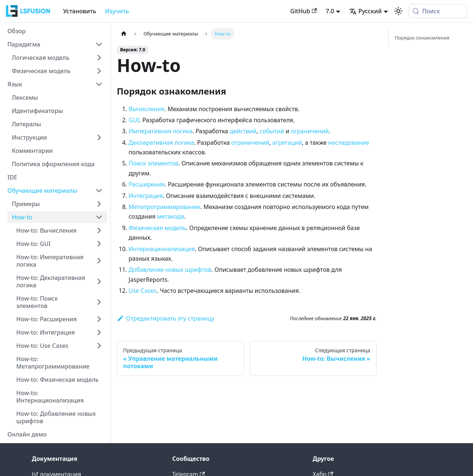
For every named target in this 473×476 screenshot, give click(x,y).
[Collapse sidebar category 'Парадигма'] (99, 44)
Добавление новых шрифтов (170, 270)
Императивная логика (161, 131)
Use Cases (143, 291)
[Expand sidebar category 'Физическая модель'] (99, 71)
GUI (134, 120)
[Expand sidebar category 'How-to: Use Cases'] (99, 346)
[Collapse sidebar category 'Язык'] (99, 84)
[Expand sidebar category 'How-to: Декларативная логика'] (99, 281)
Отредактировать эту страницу (166, 318)
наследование (348, 143)
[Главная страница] (124, 34)
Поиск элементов (154, 163)
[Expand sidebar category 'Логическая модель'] (99, 58)
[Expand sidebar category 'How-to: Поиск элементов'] (99, 302)
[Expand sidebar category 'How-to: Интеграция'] (99, 332)
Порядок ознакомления (422, 38)
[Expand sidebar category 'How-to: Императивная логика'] (99, 261)
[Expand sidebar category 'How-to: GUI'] (99, 244)
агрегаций (287, 143)
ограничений (310, 131)
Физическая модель (157, 228)
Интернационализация (162, 249)
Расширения (147, 184)
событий (272, 131)
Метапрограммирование (164, 207)
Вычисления (147, 109)
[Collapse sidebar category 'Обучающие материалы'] (99, 191)
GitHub (303, 11)
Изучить (117, 11)
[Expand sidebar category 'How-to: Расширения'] (99, 319)
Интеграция (146, 196)
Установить (80, 11)
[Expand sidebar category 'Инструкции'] (99, 137)
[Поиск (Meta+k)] (438, 11)
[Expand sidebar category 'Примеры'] (99, 204)
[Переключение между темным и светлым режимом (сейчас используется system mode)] (398, 11)
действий (243, 131)
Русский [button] (365, 11)
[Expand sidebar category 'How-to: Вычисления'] (99, 230)
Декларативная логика (161, 143)
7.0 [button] (330, 11)
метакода (171, 216)
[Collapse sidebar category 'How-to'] (99, 217)
